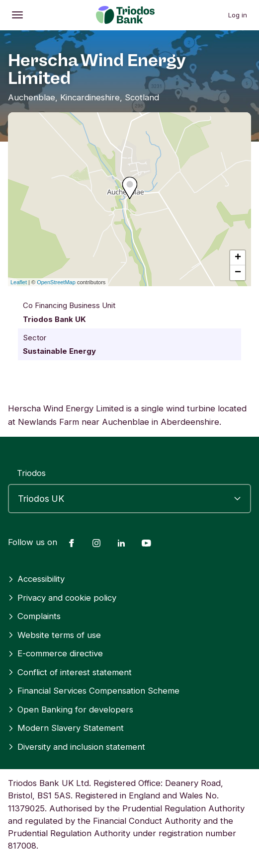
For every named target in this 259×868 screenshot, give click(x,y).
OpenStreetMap (56, 282)
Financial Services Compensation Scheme (94, 691)
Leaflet (19, 282)
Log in (238, 15)
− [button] (238, 273)
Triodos (31, 473)
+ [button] (238, 258)
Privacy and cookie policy (62, 598)
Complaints (34, 616)
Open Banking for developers (71, 710)
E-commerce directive (55, 653)
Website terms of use (54, 635)
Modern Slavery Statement (66, 728)
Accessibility (36, 579)
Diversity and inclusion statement (77, 747)
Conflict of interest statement (70, 672)
